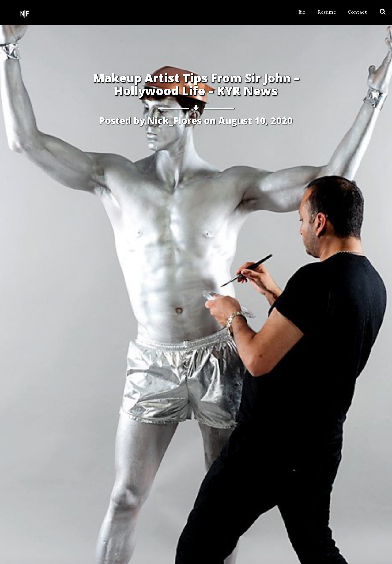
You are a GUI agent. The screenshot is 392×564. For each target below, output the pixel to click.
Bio (302, 12)
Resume (327, 12)
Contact (357, 12)
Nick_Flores (174, 121)
